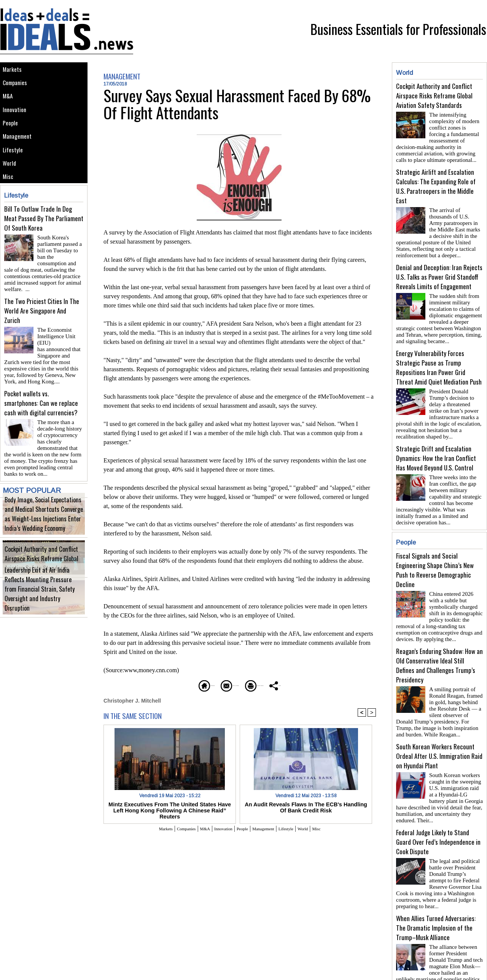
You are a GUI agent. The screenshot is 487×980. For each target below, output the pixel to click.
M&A (9, 105)
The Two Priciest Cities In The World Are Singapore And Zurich (42, 334)
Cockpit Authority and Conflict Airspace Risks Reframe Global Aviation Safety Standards (44, 571)
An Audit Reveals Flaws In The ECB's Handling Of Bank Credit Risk (306, 806)
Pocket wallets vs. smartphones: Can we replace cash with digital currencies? (41, 417)
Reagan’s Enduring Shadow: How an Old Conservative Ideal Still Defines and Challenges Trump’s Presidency (439, 647)
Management (20, 156)
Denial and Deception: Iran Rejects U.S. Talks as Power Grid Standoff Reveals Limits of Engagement (439, 271)
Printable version (276, 685)
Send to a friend (217, 685)
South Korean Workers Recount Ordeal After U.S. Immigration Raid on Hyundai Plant (439, 735)
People (12, 139)
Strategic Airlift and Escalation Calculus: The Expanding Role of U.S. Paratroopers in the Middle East (436, 183)
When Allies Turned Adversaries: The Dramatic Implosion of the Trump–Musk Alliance (436, 900)
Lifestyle (15, 173)
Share (321, 685)
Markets (14, 71)
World (11, 191)
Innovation (17, 122)
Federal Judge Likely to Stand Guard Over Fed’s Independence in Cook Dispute (438, 818)
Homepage (165, 685)
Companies (18, 88)
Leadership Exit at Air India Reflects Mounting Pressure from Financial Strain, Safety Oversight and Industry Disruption (42, 607)
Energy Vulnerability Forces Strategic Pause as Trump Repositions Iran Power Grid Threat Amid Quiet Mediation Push (439, 358)
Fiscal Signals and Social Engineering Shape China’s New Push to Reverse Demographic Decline (435, 555)
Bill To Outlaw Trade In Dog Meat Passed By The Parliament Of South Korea (44, 251)
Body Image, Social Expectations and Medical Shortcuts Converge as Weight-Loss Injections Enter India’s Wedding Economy (41, 527)
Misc (10, 208)
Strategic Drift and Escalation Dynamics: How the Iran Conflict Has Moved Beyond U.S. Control (436, 446)
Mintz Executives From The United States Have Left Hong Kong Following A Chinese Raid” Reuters (170, 806)
